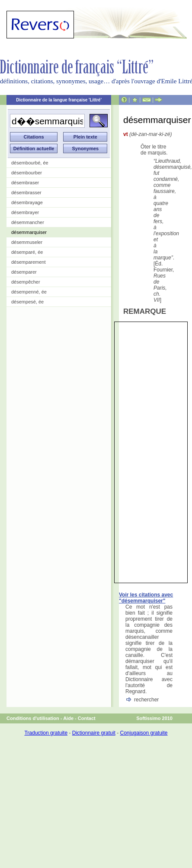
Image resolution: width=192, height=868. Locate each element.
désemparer (24, 272)
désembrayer (25, 212)
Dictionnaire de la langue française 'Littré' (59, 100)
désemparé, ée (27, 252)
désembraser (25, 183)
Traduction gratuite (46, 733)
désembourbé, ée (30, 163)
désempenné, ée (29, 292)
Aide (68, 718)
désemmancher (28, 222)
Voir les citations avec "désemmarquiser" (146, 598)
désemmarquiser (29, 232)
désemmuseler (27, 242)
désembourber (27, 173)
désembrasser (26, 193)
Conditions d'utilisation (33, 718)
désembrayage (27, 202)
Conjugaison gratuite (144, 733)
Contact (87, 718)
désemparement (29, 262)
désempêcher (26, 282)
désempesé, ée (27, 302)
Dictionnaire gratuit (94, 733)
